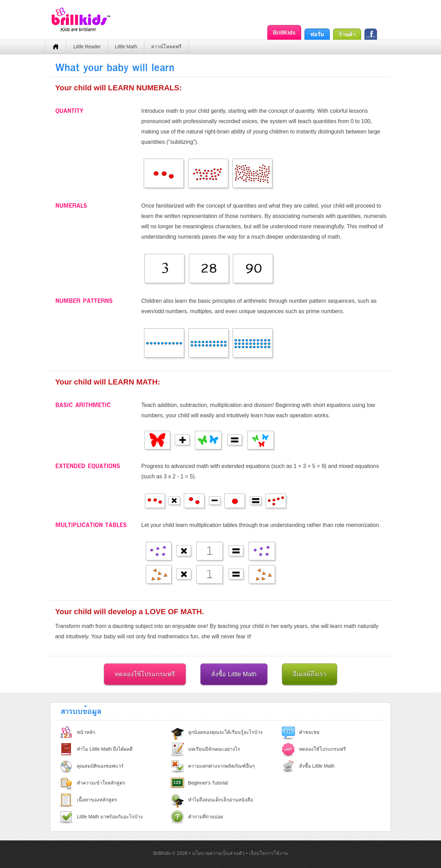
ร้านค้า (347, 34)
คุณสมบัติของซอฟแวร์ (100, 766)
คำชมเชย (309, 732)
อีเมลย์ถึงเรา (310, 674)
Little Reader (87, 47)
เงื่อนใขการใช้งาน (269, 853)
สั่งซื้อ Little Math (234, 674)
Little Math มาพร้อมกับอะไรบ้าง (110, 817)
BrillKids (284, 33)
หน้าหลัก (86, 732)
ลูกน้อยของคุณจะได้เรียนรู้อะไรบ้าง (225, 732)
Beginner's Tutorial (208, 783)
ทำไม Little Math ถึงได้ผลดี (105, 749)
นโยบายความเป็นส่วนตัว (219, 853)
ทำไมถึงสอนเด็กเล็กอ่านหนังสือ (220, 800)
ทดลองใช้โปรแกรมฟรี (145, 674)
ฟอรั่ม (317, 34)
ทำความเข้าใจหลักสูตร (101, 783)
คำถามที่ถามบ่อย (206, 817)
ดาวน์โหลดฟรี (166, 47)
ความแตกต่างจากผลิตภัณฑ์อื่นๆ (222, 766)
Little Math (126, 47)
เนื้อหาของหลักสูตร (97, 800)
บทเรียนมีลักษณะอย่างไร (214, 749)
